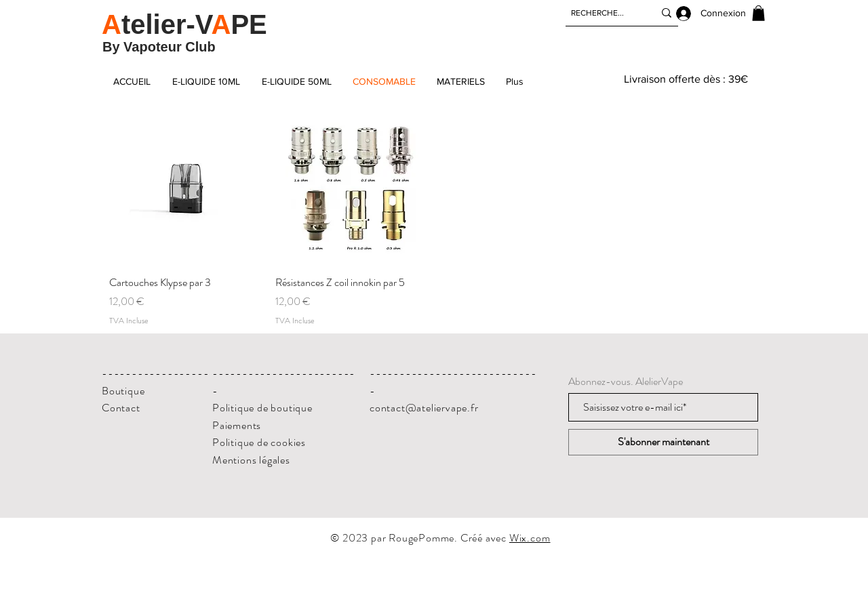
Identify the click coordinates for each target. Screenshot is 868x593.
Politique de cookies (259, 442)
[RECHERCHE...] (602, 13)
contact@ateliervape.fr (424, 408)
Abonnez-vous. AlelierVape (626, 382)
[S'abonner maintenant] (663, 442)
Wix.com (530, 538)
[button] (758, 13)
